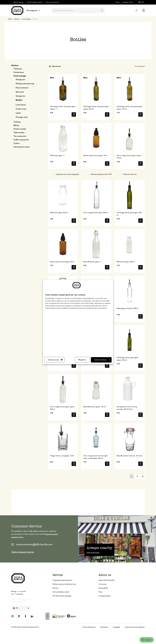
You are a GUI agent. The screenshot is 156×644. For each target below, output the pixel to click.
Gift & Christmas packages (62, 596)
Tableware (18, 69)
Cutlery (17, 143)
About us (105, 575)
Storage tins (20, 96)
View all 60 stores (93, 553)
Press (101, 592)
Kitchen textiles (20, 129)
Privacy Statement (89, 627)
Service (58, 575)
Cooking (17, 122)
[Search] (102, 11)
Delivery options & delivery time (64, 584)
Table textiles (19, 133)
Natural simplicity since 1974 (101, 174)
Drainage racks (22, 117)
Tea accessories (20, 136)
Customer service (128, 2)
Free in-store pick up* (52, 2)
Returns (55, 588)
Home (10, 19)
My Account (137, 10)
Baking (16, 125)
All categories (33, 11)
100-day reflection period (35, 2)
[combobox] (78, 11)
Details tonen (55, 360)
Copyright (116, 627)
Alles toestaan (102, 360)
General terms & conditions (135, 627)
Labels (18, 113)
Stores (118, 2)
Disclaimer (104, 627)
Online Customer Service (23, 552)
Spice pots (20, 92)
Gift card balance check (61, 592)
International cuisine (22, 147)
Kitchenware (19, 72)
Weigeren (82, 360)
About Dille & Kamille (107, 580)
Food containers (22, 88)
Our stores (103, 584)
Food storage (26, 19)
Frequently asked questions (62, 580)
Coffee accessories (21, 140)
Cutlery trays (21, 109)
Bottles (19, 100)
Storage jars (20, 80)
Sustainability (103, 588)
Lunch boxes (21, 105)
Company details (105, 596)
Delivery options (18, 2)
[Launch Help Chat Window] (147, 640)
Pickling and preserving (25, 84)
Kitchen (17, 19)
